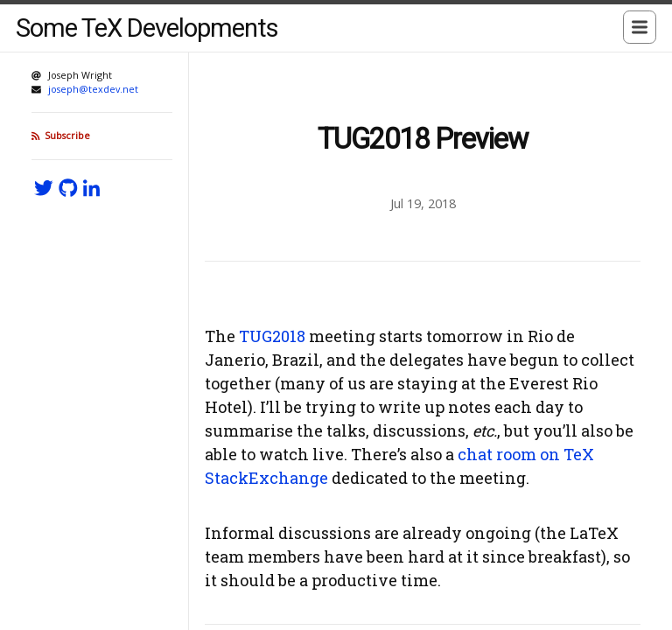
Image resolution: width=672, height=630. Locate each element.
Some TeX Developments (147, 28)
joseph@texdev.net (93, 89)
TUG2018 (272, 336)
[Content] (423, 341)
